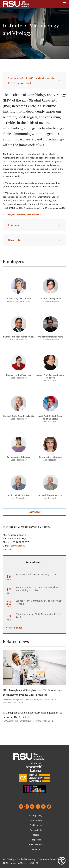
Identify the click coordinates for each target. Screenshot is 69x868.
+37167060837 (20, 542)
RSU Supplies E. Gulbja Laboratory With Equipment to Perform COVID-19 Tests (33, 715)
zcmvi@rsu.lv (18, 546)
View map (7, 549)
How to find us (36, 845)
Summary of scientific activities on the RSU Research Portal (32, 81)
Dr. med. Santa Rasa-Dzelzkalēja (19, 416)
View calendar (14, 628)
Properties (36, 840)
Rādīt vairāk (34, 512)
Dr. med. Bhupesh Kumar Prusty (19, 337)
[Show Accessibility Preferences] (62, 861)
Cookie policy (36, 825)
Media (36, 835)
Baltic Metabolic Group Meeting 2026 (36, 574)
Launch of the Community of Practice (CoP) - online (39, 602)
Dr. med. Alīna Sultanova (19, 457)
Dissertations (16, 240)
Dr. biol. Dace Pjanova (50, 298)
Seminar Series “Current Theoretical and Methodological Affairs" (38, 589)
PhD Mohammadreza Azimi (50, 337)
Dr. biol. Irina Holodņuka (50, 457)
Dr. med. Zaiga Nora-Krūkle (19, 298)
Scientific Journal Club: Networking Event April (38, 616)
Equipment (15, 225)
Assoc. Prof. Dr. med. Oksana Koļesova (50, 376)
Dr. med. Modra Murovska (19, 375)
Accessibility (36, 830)
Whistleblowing (36, 820)
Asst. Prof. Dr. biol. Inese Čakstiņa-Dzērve (50, 417)
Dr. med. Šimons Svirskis (50, 495)
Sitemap (36, 849)
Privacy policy (36, 815)
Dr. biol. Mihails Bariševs (19, 495)
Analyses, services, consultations (23, 215)
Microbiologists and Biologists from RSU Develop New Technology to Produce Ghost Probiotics (33, 692)
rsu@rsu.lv (22, 863)
